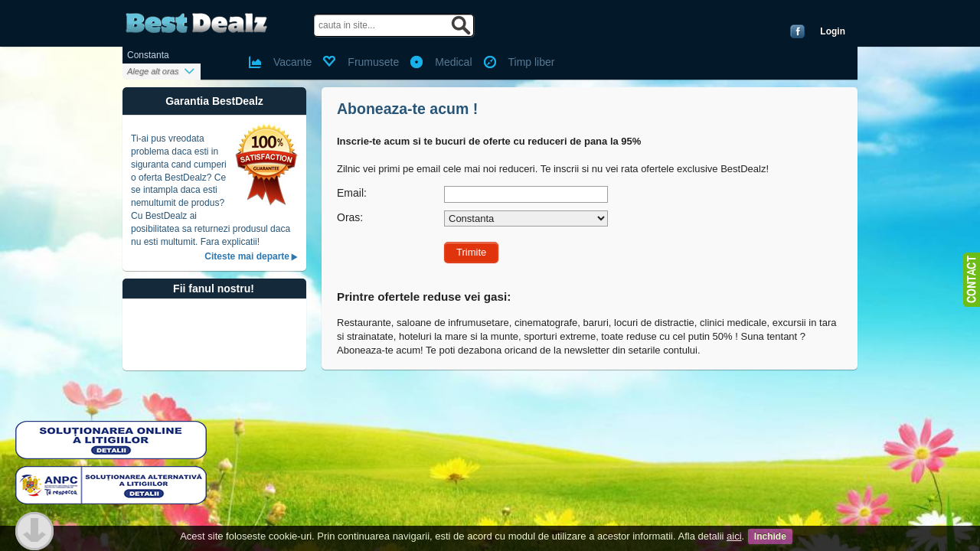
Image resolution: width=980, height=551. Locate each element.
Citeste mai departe (247, 256)
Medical (453, 62)
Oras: (350, 217)
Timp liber (532, 62)
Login (833, 31)
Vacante (292, 62)
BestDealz (196, 23)
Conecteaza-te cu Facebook (797, 31)
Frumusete (373, 62)
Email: (352, 193)
